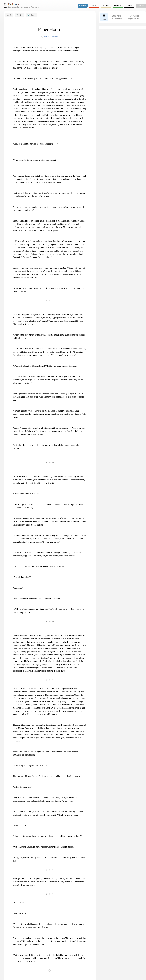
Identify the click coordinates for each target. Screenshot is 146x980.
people (94, 6)
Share (33, 15)
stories (83, 6)
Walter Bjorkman (51, 37)
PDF (21, 15)
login (141, 6)
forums (118, 6)
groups (106, 6)
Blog (129, 6)
